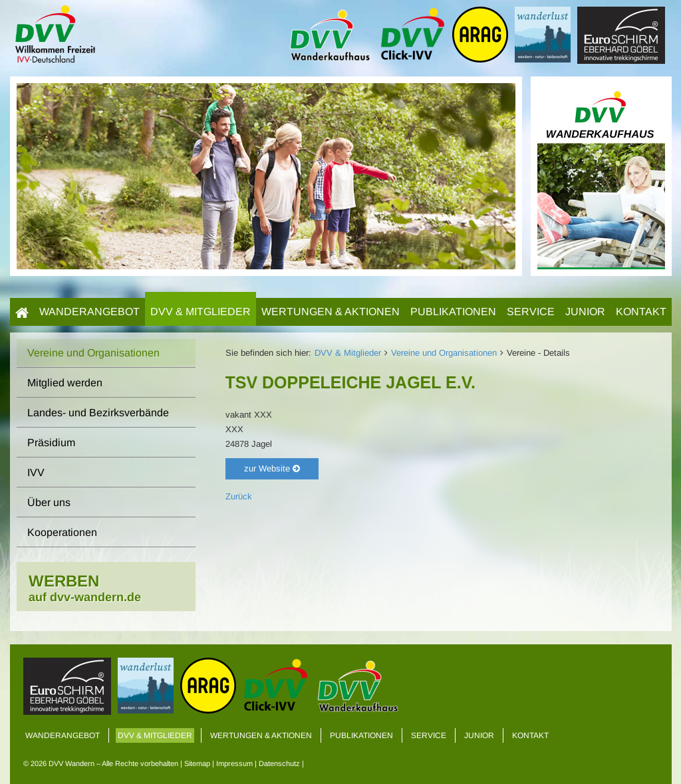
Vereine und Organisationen (444, 353)
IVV (36, 472)
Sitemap (197, 763)
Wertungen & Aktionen (331, 312)
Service (531, 312)
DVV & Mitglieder (201, 312)
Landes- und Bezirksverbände (98, 413)
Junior (585, 312)
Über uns (49, 502)
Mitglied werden (65, 383)
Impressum (234, 763)
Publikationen (453, 312)
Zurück (239, 496)
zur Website (272, 468)
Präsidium (51, 443)
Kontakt (641, 312)
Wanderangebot (89, 312)
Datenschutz (279, 763)
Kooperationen (62, 532)
